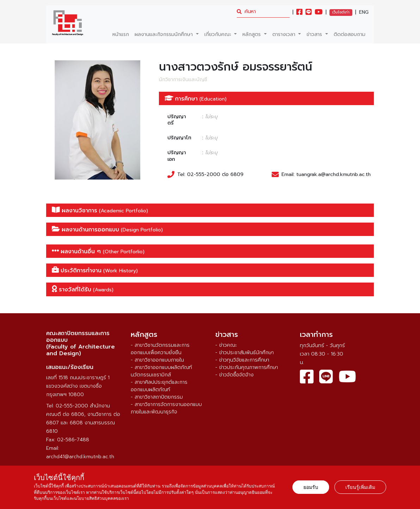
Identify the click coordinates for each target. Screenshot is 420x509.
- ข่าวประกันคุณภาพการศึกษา (247, 367)
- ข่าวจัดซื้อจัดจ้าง (234, 375)
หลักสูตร (252, 34)
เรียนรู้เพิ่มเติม (360, 487)
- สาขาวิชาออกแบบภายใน (157, 360)
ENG (364, 12)
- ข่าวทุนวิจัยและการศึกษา (242, 360)
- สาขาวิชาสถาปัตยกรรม (157, 397)
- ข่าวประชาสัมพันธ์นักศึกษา (245, 353)
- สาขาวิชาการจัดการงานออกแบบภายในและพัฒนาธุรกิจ (166, 408)
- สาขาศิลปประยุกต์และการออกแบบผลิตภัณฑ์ (159, 386)
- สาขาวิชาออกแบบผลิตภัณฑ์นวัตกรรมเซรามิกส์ (161, 371)
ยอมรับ (311, 487)
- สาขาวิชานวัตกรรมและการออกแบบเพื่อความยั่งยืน (160, 349)
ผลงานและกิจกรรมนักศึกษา (165, 34)
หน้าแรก (121, 34)
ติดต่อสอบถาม (350, 34)
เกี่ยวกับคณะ (219, 34)
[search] (263, 11)
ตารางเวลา (285, 34)
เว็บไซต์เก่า (341, 12)
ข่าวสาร (315, 34)
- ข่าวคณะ (226, 345)
